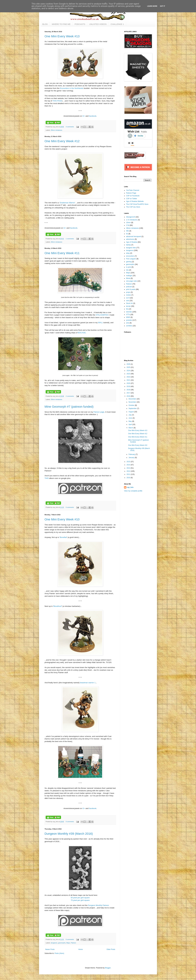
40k (127, 231)
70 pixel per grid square (80, 900)
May (130, 421)
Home (81, 949)
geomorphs (62, 943)
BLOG (45, 24)
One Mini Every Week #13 (62, 36)
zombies (129, 326)
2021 (129, 380)
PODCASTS (80, 24)
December (133, 399)
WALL (100, 323)
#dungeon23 (131, 217)
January (132, 458)
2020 (129, 383)
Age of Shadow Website (135, 201)
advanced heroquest (134, 236)
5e (127, 234)
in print (129, 267)
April (130, 424)
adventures (130, 239)
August (131, 412)
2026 (129, 364)
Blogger (108, 968)
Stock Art (129, 303)
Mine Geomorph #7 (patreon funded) (69, 407)
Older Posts (111, 949)
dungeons (54, 943)
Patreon (73, 943)
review (128, 295)
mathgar (129, 276)
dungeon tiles (131, 248)
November (133, 402)
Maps (68, 943)
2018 (129, 390)
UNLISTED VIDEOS (98, 24)
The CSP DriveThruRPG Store (137, 204)
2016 (129, 396)
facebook (93, 116)
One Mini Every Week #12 (62, 141)
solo (128, 301)
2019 (129, 386)
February (132, 454)
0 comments (70, 507)
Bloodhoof (57, 606)
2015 (129, 462)
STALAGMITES (102, 315)
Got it (162, 6)
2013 (129, 468)
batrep (128, 245)
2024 (129, 371)
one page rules (132, 281)
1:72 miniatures (132, 220)
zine (128, 323)
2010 (129, 478)
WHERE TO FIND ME (61, 24)
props (128, 292)
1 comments (70, 239)
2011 (129, 474)
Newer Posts (50, 949)
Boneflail (63, 537)
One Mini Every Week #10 (62, 519)
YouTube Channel (133, 190)
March (131, 428)
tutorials (129, 312)
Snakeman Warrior (67, 203)
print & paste (131, 289)
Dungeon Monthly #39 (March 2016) (69, 834)
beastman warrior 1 (88, 683)
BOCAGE (82, 333)
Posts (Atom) (59, 953)
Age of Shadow (132, 242)
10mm (128, 223)
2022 (129, 377)
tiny (127, 309)
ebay (128, 253)
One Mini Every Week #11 (62, 253)
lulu (127, 270)
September (133, 408)
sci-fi (128, 298)
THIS (47, 478)
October (132, 405)
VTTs (128, 315)
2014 (129, 465)
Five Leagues (131, 259)
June (131, 418)
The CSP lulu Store (133, 207)
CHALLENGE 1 (117, 24)
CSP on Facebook (133, 196)
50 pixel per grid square (80, 898)
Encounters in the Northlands (72, 88)
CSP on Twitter (132, 199)
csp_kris (130, 487)
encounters (130, 256)
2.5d (128, 225)
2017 (129, 393)
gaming (129, 262)
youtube (129, 320)
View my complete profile (133, 491)
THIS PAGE (57, 101)
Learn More (152, 6)
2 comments (70, 396)
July (130, 415)
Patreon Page (131, 193)
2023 (129, 374)
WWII (128, 317)
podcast (129, 287)
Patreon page (99, 412)
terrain (128, 306)
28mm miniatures (57, 130)
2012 (129, 471)
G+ (84, 116)
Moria (128, 278)
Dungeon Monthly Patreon (98, 905)
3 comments (70, 127)
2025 (129, 367)
